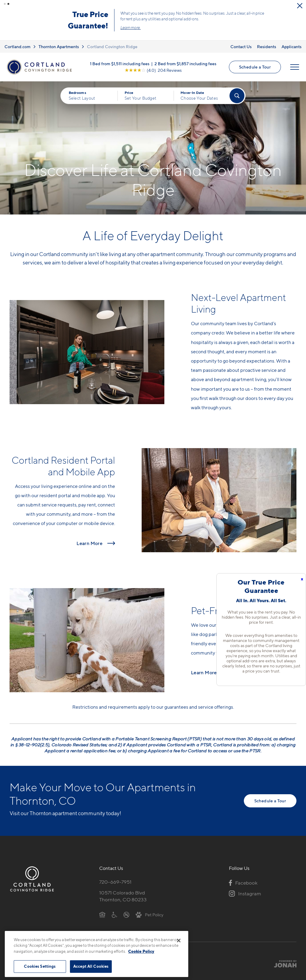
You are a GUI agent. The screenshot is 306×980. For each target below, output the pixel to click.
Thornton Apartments (59, 46)
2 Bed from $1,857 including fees (185, 63)
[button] (5, 4)
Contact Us (241, 46)
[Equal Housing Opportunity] (102, 914)
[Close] (179, 941)
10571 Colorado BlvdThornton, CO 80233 (123, 896)
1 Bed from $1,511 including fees (120, 63)
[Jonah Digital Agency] (283, 963)
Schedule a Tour (255, 67)
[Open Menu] (295, 67)
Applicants (292, 46)
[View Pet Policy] (150, 914)
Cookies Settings (40, 966)
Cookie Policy (141, 951)
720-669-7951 (115, 882)
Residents (267, 46)
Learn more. (138, 27)
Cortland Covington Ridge (112, 46)
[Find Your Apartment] (237, 95)
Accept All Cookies (91, 966)
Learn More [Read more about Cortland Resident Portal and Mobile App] (89, 543)
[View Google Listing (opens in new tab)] (153, 70)
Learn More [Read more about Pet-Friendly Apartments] (204, 672)
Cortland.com (17, 46)
